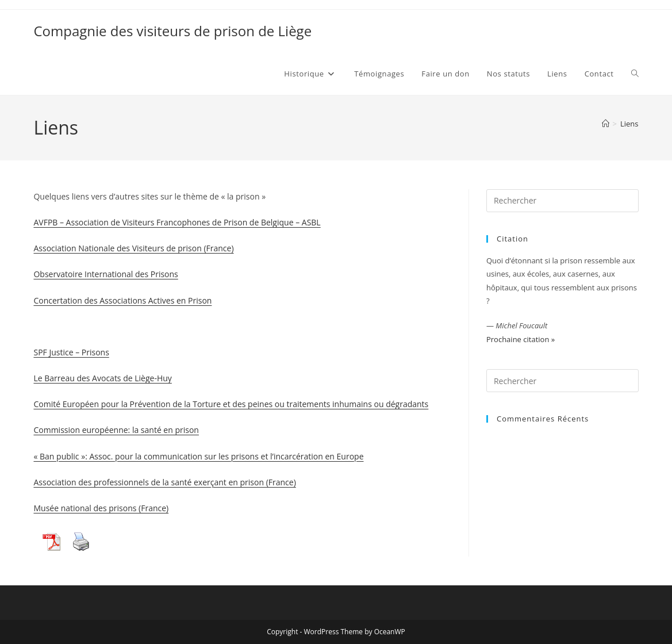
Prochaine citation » (521, 339)
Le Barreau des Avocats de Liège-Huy (102, 378)
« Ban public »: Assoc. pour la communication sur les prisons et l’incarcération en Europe (198, 456)
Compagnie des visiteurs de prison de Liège (172, 31)
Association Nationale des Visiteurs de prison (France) (133, 248)
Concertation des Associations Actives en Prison (122, 300)
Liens (629, 124)
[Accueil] (606, 124)
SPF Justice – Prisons (71, 352)
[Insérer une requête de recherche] (562, 201)
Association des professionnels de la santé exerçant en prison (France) (164, 482)
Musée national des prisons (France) (101, 508)
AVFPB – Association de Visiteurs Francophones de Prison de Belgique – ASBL (177, 222)
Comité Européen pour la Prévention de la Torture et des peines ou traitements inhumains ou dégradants (231, 404)
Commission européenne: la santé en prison (116, 430)
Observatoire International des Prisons (105, 274)
